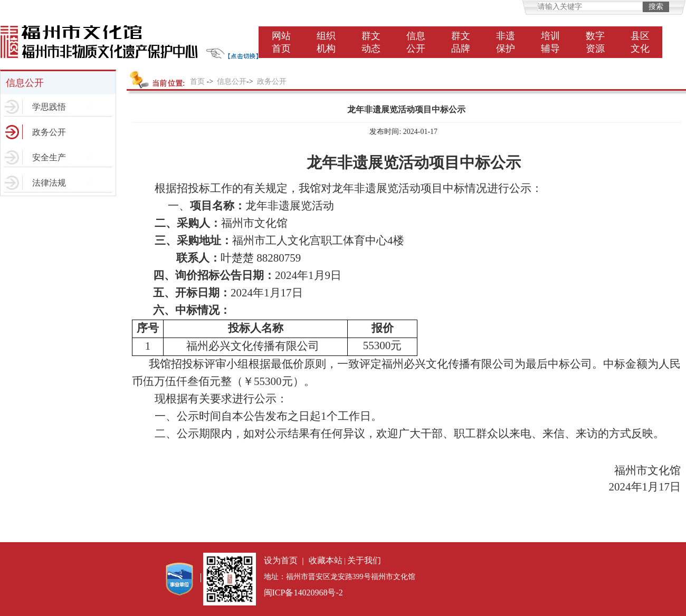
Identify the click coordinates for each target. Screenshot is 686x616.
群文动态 (371, 42)
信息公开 (416, 42)
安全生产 (49, 157)
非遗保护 (506, 42)
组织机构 (326, 42)
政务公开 (49, 132)
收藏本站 (326, 560)
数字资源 (595, 42)
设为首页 (281, 560)
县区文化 (640, 42)
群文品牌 (461, 42)
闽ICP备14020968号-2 (303, 593)
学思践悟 (49, 107)
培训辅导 (550, 42)
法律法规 (49, 183)
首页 (197, 81)
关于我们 (364, 560)
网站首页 (281, 42)
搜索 (656, 7)
